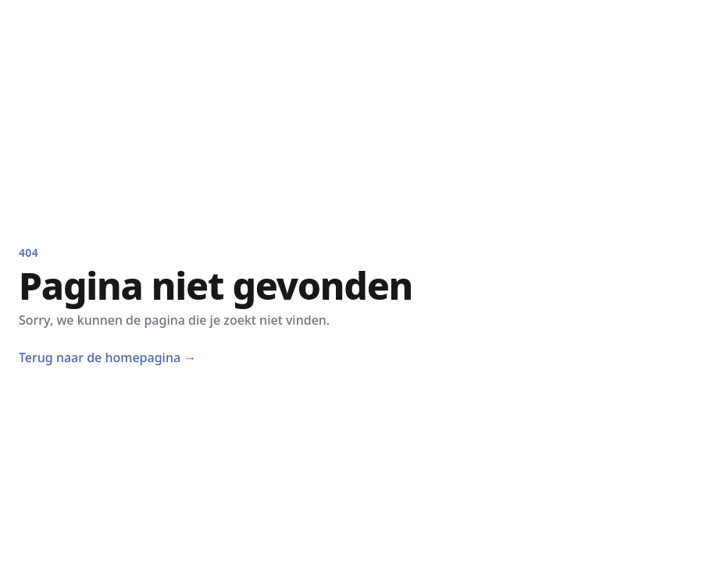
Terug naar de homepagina (107, 357)
